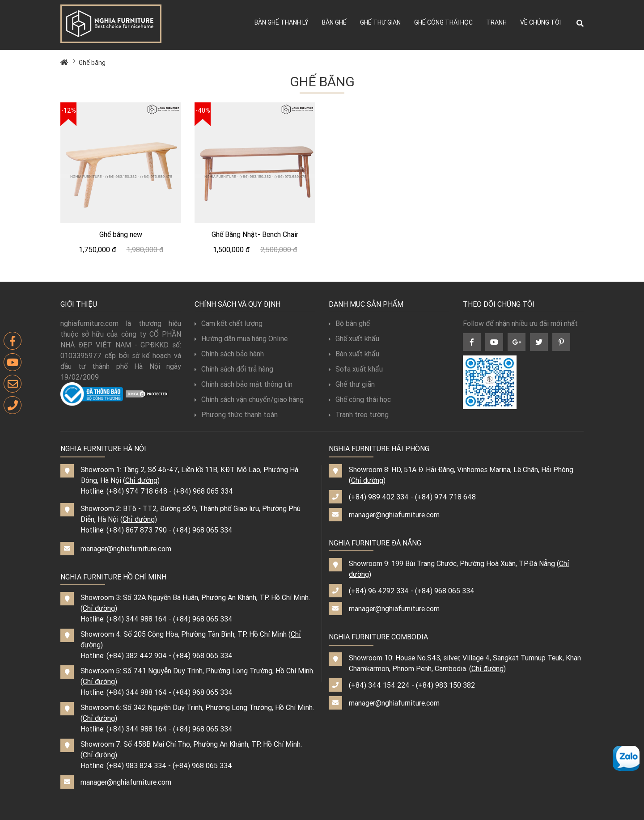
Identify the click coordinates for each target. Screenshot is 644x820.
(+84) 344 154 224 (379, 685)
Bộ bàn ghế (349, 323)
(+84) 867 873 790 (137, 530)
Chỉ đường (141, 480)
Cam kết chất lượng (229, 323)
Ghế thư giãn (380, 22)
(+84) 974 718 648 (137, 491)
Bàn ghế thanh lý (282, 22)
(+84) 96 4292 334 (379, 591)
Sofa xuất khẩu (356, 369)
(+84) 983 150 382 (445, 685)
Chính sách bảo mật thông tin (244, 384)
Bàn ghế (334, 22)
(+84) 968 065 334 (203, 491)
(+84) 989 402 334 (379, 497)
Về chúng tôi (540, 22)
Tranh (496, 22)
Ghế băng (92, 63)
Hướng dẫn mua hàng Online (241, 338)
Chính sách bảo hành (229, 354)
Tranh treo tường (359, 414)
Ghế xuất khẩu (354, 338)
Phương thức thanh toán (236, 414)
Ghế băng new (121, 234)
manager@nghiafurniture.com (126, 549)
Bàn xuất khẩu (354, 354)
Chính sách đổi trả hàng (234, 369)
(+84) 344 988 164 (137, 619)
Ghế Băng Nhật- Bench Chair (255, 234)
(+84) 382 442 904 (137, 655)
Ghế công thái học (443, 22)
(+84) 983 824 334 (136, 765)
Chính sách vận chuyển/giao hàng (249, 399)
